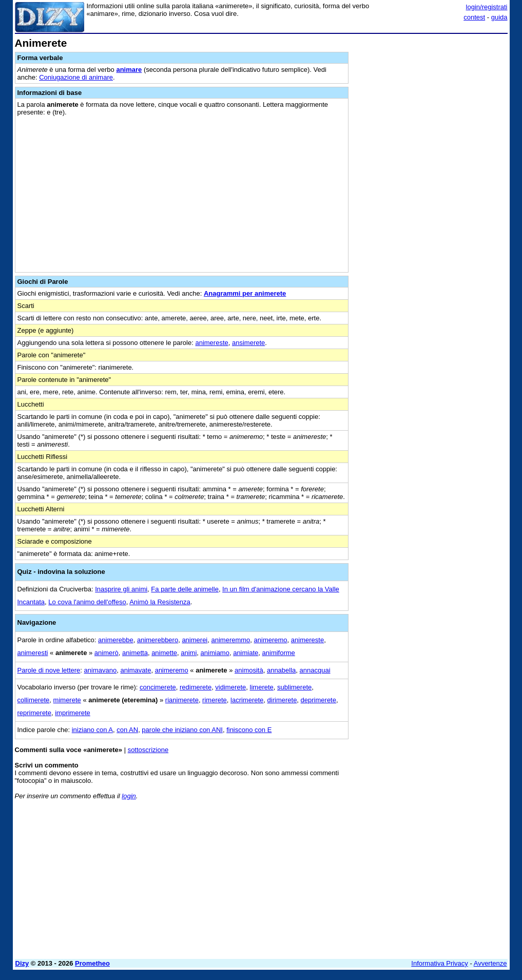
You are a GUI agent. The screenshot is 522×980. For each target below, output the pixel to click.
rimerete (215, 700)
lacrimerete (247, 700)
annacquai (315, 670)
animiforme (279, 653)
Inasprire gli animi (121, 589)
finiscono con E (249, 730)
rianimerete (182, 700)
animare (129, 70)
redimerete (196, 687)
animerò (107, 653)
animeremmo (230, 640)
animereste (211, 343)
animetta (135, 653)
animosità (249, 670)
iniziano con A (92, 730)
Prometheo (92, 963)
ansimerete (248, 343)
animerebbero (158, 640)
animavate (136, 670)
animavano (101, 670)
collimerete (34, 700)
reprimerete (34, 713)
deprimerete (318, 700)
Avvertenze (490, 963)
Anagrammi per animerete (245, 293)
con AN (127, 730)
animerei (195, 640)
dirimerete (282, 700)
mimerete (67, 700)
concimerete (158, 687)
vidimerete (230, 687)
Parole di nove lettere (49, 670)
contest (474, 17)
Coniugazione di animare (76, 77)
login (129, 796)
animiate (246, 653)
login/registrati (487, 7)
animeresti (33, 653)
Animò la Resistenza (160, 602)
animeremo (271, 640)
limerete (262, 687)
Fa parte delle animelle (185, 589)
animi (189, 653)
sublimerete (294, 687)
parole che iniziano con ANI (182, 730)
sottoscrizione (148, 750)
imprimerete (73, 713)
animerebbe (116, 640)
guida (499, 17)
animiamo (215, 653)
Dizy (22, 963)
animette (164, 653)
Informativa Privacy (440, 963)
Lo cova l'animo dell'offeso (87, 602)
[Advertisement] (431, 102)
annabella (281, 670)
